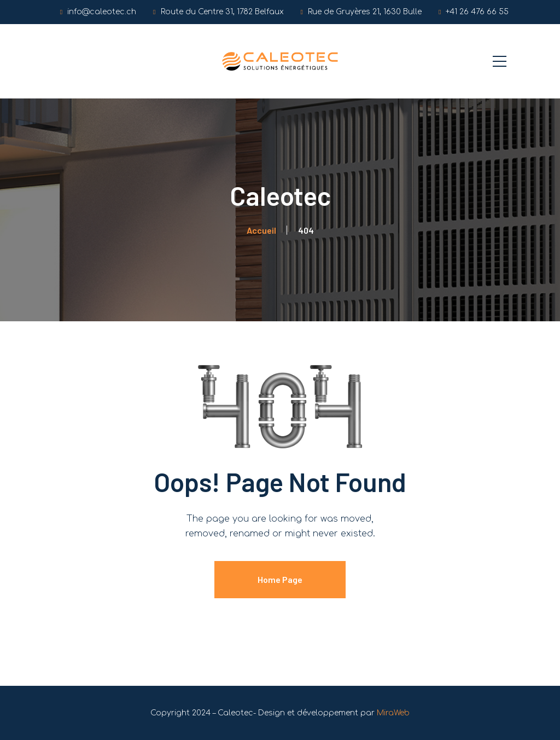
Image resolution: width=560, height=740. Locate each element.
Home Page (280, 579)
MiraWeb (393, 713)
